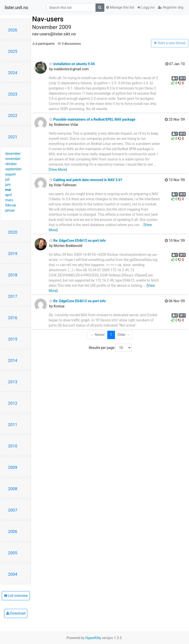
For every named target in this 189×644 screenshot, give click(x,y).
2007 (13, 510)
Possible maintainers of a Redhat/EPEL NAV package (92, 119)
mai (8, 190)
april (8, 195)
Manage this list (120, 7)
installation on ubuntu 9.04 (72, 64)
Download (16, 613)
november (13, 159)
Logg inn (146, 7)
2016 (13, 318)
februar (11, 205)
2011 (13, 425)
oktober (11, 164)
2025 (13, 51)
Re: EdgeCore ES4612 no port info (78, 241)
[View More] (58, 170)
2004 (13, 574)
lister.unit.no (16, 8)
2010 (13, 446)
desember (13, 154)
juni (8, 185)
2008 (13, 489)
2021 (13, 137)
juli (7, 179)
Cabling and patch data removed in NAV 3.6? (86, 180)
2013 (13, 382)
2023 (13, 94)
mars (9, 200)
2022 (13, 115)
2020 (13, 232)
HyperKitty (93, 638)
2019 (13, 254)
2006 (13, 531)
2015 (13, 339)
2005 (13, 553)
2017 (13, 296)
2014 (13, 360)
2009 (13, 467)
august (10, 174)
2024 (13, 73)
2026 (13, 30)
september (13, 169)
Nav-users (48, 19)
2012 (13, 403)
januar (10, 210)
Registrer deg (171, 7)
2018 (13, 275)
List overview (16, 596)
